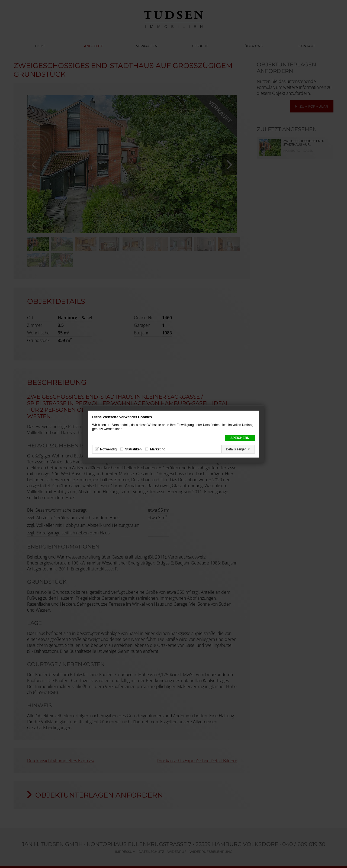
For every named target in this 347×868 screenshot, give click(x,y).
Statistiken (134, 449)
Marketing (158, 449)
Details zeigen (236, 449)
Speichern (240, 438)
